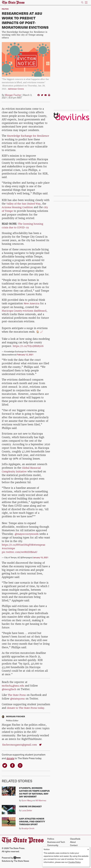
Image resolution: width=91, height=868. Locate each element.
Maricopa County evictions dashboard (24, 310)
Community (53, 843)
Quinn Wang (27, 798)
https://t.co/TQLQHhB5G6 (28, 345)
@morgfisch (9, 688)
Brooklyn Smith (28, 826)
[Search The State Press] (82, 3)
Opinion (51, 846)
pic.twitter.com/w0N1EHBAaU (20, 551)
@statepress (18, 697)
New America (32, 303)
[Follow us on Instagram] (20, 763)
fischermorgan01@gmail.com (20, 743)
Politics (5, 9)
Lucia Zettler (27, 808)
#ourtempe (8, 547)
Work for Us (76, 846)
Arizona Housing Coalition (18, 207)
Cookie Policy (74, 862)
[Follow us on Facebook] (13, 763)
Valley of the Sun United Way (24, 204)
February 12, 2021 (25, 354)
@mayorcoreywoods (27, 533)
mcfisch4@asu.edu (13, 684)
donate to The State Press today (26, 706)
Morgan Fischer (13, 95)
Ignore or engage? (30, 804)
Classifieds (75, 837)
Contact (74, 843)
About (73, 840)
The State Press (17, 693)
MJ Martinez (41, 798)
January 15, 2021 (41, 556)
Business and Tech (56, 840)
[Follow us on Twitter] (5, 763)
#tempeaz (40, 544)
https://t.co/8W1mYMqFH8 (18, 544)
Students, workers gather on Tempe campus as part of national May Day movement (34, 790)
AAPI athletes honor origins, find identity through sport (32, 819)
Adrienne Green (16, 89)
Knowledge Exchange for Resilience (28, 136)
